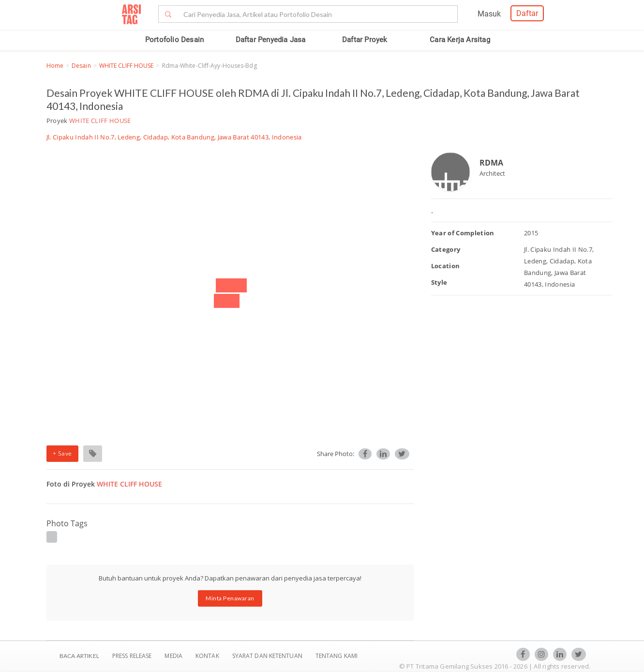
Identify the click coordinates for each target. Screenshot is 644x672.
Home (55, 66)
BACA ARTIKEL (79, 656)
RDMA (491, 163)
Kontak (208, 656)
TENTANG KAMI (337, 656)
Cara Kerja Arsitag (460, 40)
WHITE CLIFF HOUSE (127, 66)
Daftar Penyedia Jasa (271, 40)
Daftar (527, 13)
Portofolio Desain (174, 40)
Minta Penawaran (230, 598)
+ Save (62, 453)
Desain (81, 66)
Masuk (489, 14)
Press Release (132, 656)
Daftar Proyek (365, 40)
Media (174, 656)
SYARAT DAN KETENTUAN (268, 656)
